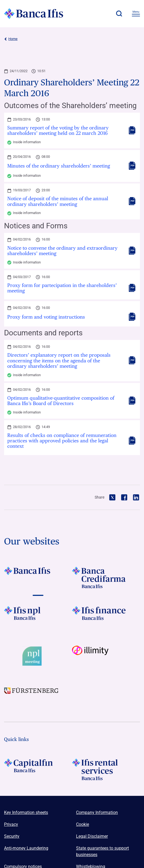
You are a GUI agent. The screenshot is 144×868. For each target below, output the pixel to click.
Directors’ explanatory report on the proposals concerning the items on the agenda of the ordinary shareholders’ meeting (59, 360)
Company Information (97, 812)
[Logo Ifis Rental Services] (106, 769)
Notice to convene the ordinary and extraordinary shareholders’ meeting (62, 251)
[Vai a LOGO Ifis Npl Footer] (38, 617)
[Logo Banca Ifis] (34, 14)
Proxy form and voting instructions (46, 317)
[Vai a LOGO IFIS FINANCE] (106, 617)
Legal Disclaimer (92, 836)
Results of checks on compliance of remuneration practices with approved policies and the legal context (62, 441)
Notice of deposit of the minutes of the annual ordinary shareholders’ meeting (58, 201)
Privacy (11, 824)
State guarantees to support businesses (102, 851)
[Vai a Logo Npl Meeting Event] (38, 656)
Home (11, 39)
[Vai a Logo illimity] (106, 656)
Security (12, 836)
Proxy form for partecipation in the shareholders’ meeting (62, 288)
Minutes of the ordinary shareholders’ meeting (59, 166)
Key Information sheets (26, 812)
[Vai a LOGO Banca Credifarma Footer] (106, 577)
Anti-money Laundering (26, 848)
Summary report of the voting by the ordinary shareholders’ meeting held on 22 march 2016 (58, 131)
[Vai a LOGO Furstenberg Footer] (38, 695)
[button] (119, 14)
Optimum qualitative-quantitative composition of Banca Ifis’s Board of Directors (61, 401)
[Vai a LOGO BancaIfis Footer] (38, 577)
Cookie (83, 824)
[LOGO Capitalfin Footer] (38, 769)
